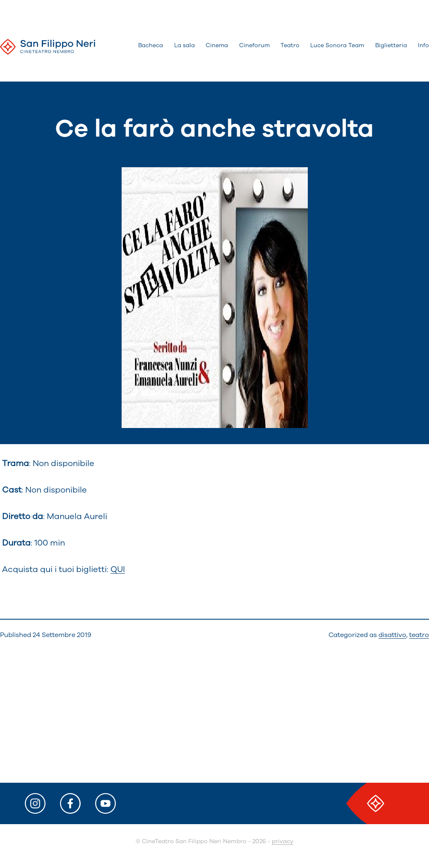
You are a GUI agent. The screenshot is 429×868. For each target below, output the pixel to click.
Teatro (290, 45)
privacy (283, 841)
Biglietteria (391, 45)
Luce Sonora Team (337, 45)
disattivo (392, 635)
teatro (419, 635)
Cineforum (254, 45)
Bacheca (151, 45)
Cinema (217, 45)
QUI (118, 569)
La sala (185, 45)
